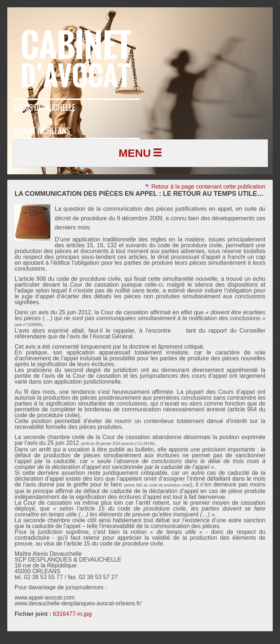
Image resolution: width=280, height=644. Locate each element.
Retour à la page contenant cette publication (205, 187)
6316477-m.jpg (72, 614)
